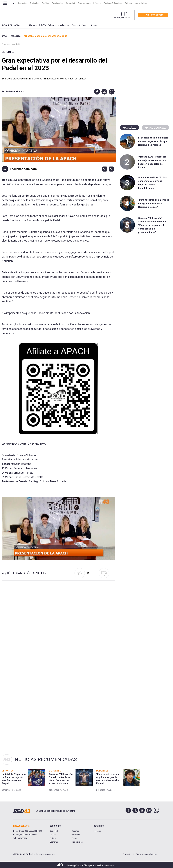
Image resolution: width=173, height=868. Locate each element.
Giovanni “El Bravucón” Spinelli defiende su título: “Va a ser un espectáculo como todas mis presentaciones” (152, 225)
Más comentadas (155, 128)
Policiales (76, 835)
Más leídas (130, 128)
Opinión (53, 835)
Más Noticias (77, 842)
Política (53, 838)
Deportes (8, 52)
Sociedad (54, 831)
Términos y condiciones (147, 854)
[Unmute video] (58, 528)
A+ (105, 169)
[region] (144, 54)
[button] (96, 92)
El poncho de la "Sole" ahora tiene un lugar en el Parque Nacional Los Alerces (58, 25)
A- (111, 169)
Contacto (127, 854)
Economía (54, 842)
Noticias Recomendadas (46, 759)
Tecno (74, 838)
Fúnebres (97, 831)
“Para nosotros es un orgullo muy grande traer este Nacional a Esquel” (154, 203)
